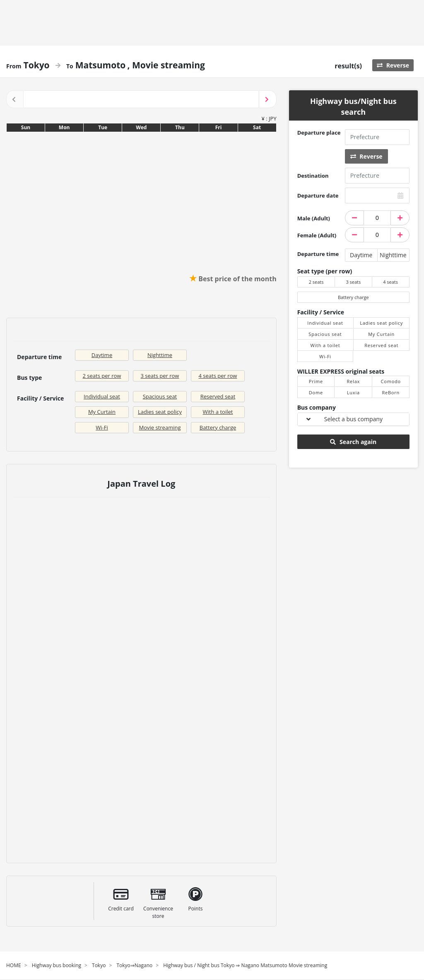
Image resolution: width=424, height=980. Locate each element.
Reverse (393, 65)
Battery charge (218, 427)
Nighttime (160, 355)
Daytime (102, 355)
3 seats (353, 282)
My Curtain (102, 412)
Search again (353, 442)
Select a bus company (353, 419)
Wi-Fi (102, 427)
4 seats (390, 282)
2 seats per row (102, 376)
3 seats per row (160, 376)
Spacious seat (160, 396)
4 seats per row (218, 376)
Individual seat (102, 396)
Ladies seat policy (160, 412)
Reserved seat (218, 396)
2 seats (316, 282)
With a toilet (218, 412)
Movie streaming (160, 427)
